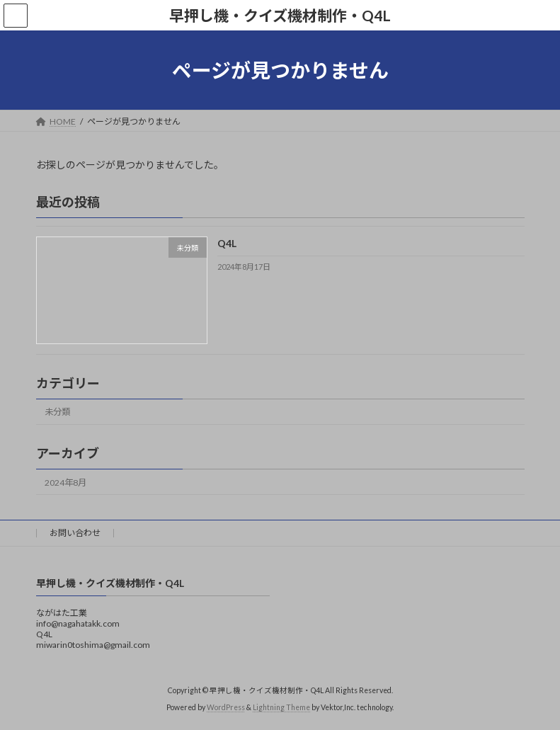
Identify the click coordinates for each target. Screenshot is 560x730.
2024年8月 (65, 483)
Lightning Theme (281, 708)
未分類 (57, 412)
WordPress (226, 708)
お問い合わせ (75, 533)
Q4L (226, 244)
